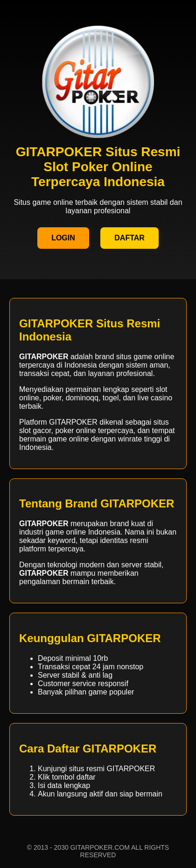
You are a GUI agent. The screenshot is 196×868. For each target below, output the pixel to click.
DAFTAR (129, 238)
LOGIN (63, 238)
